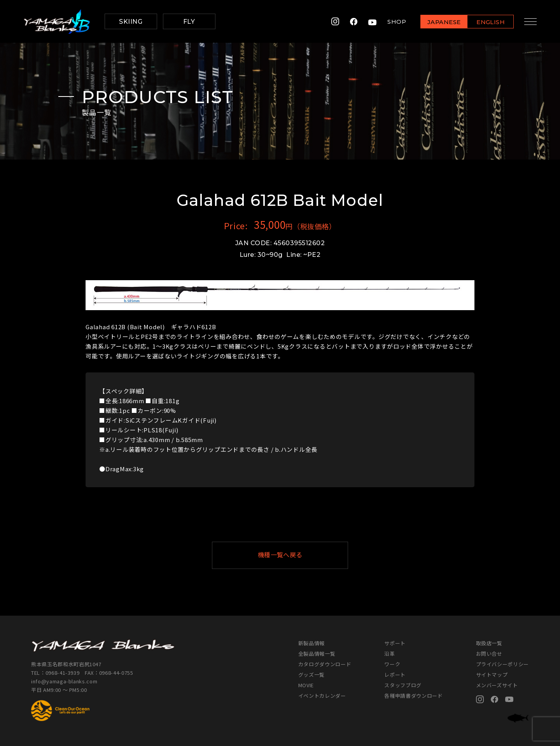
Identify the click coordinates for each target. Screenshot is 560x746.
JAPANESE (441, 22)
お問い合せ (489, 654)
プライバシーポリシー (503, 664)
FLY (189, 22)
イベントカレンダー (322, 696)
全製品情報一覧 (317, 654)
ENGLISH (488, 22)
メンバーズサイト (497, 685)
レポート (395, 675)
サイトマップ (492, 675)
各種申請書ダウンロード (413, 696)
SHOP (394, 22)
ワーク (392, 664)
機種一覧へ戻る (299, 555)
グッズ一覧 (311, 675)
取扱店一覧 (489, 643)
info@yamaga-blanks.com (64, 681)
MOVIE (306, 685)
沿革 (389, 654)
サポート (395, 643)
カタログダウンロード (325, 664)
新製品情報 (311, 643)
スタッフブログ (403, 685)
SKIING (131, 22)
